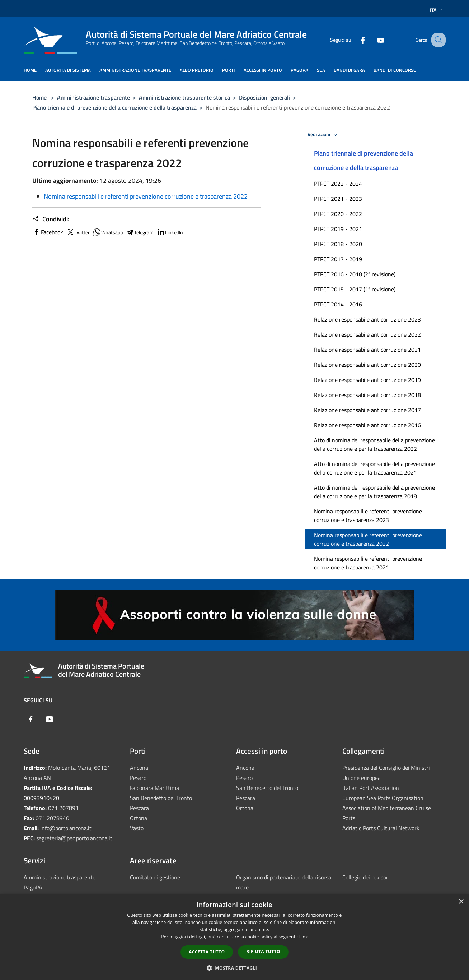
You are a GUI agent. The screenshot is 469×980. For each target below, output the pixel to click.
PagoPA (33, 887)
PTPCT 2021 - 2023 (338, 199)
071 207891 (63, 808)
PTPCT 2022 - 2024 (338, 184)
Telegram (140, 232)
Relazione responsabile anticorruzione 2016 (367, 425)
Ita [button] (437, 10)
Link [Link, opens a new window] (304, 937)
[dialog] (234, 937)
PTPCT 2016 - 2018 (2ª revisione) (355, 274)
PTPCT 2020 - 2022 (338, 214)
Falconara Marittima (154, 788)
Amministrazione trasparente (93, 97)
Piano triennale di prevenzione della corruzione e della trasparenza (114, 107)
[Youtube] (373, 40)
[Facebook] (355, 40)
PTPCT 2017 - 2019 (338, 259)
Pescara (139, 808)
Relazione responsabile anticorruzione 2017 (367, 410)
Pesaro (138, 778)
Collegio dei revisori (366, 877)
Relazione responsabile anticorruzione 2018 (367, 395)
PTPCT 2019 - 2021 (338, 229)
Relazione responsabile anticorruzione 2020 (367, 365)
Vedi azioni (324, 135)
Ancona (139, 768)
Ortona (139, 818)
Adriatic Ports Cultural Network (381, 828)
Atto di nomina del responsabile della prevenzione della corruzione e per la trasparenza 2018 (374, 492)
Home (39, 97)
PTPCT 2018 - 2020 (338, 244)
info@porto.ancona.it (66, 828)
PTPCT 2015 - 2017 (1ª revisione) (355, 289)
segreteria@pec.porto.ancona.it (74, 838)
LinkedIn (170, 232)
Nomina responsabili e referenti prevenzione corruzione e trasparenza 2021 (368, 563)
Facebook (48, 232)
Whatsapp (108, 232)
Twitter (78, 232)
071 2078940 (52, 818)
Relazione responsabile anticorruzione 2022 (367, 334)
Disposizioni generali (264, 97)
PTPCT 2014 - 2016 (338, 304)
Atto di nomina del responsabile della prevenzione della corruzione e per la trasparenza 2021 (374, 468)
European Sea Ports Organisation (383, 798)
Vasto (137, 828)
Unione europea (362, 778)
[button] (235, 968)
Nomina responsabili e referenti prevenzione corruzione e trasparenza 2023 (368, 516)
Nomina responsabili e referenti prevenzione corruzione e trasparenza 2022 (146, 196)
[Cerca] (437, 40)
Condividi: (51, 219)
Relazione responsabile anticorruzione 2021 (367, 350)
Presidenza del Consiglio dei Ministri (386, 768)
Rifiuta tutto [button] (263, 951)
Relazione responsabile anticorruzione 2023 (367, 319)
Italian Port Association (371, 788)
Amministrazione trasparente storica (184, 97)
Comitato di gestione (155, 877)
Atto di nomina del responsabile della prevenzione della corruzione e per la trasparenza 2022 (374, 444)
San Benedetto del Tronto (161, 798)
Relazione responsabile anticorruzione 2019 (367, 380)
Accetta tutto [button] (207, 952)
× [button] (461, 902)
